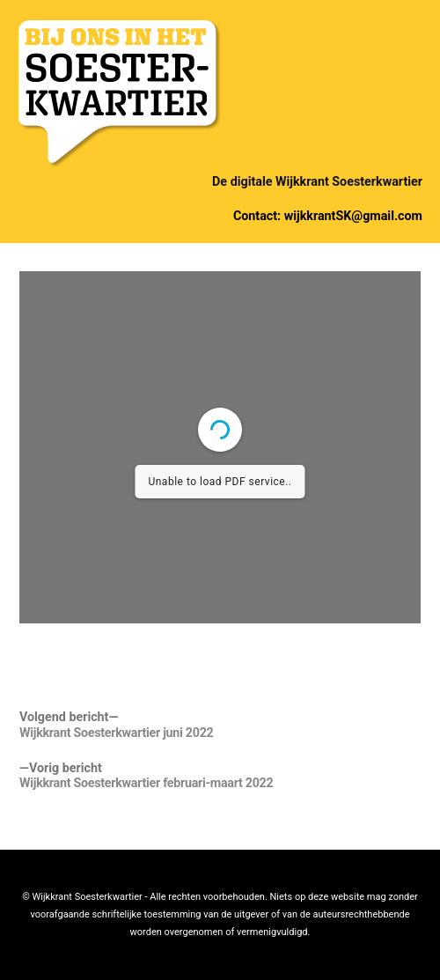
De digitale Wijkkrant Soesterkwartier (317, 181)
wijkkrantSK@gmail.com (353, 216)
